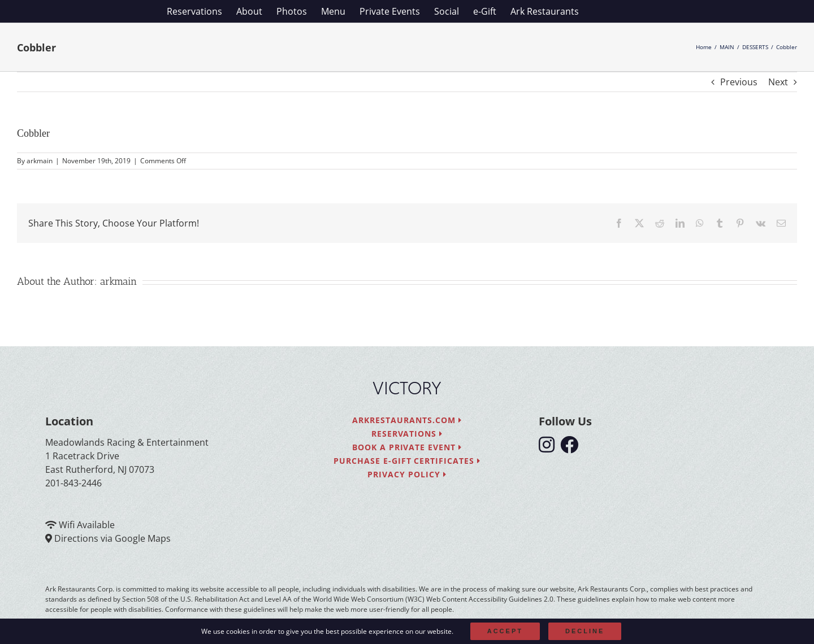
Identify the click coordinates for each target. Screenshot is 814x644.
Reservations (407, 434)
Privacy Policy (407, 474)
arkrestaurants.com (407, 420)
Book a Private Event (407, 447)
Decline (585, 631)
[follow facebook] (572, 448)
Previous (739, 82)
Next (778, 82)
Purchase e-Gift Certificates (407, 461)
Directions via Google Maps (112, 538)
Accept (505, 631)
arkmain (40, 161)
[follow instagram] (549, 448)
